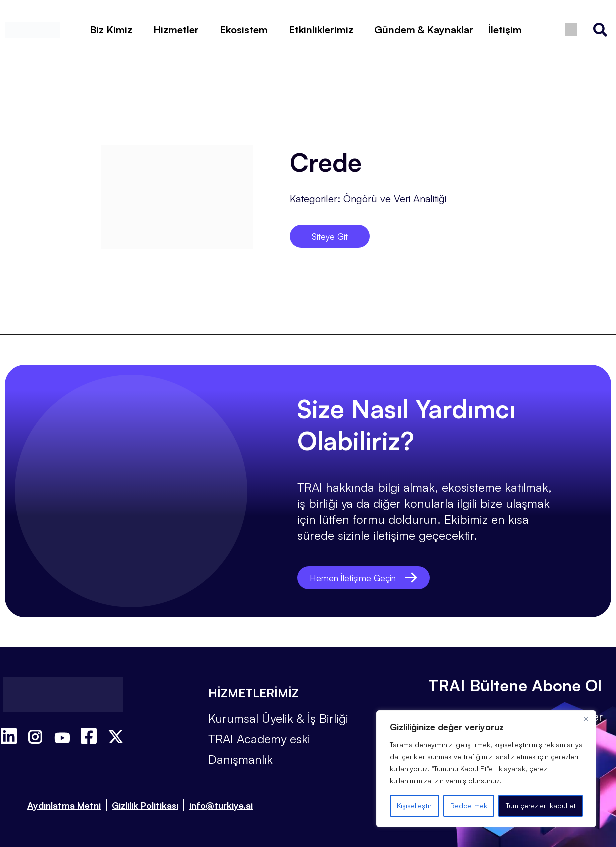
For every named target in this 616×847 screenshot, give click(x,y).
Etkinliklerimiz (321, 30)
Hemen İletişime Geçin (369, 577)
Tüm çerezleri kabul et (541, 805)
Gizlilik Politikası (145, 805)
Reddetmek (469, 805)
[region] (486, 769)
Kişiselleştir (414, 805)
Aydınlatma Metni (64, 805)
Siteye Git (329, 236)
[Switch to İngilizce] (571, 30)
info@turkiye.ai (221, 805)
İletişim (505, 30)
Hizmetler (176, 30)
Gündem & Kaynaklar (424, 30)
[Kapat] (586, 719)
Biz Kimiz (111, 30)
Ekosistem (244, 30)
